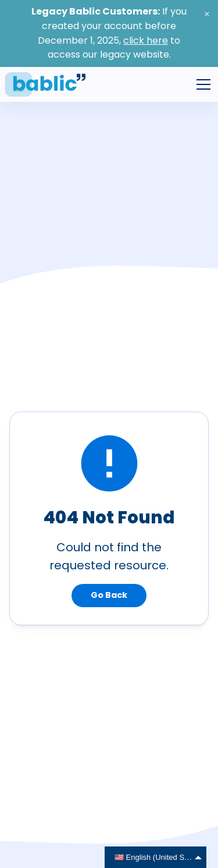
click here (146, 40)
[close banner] (207, 14)
